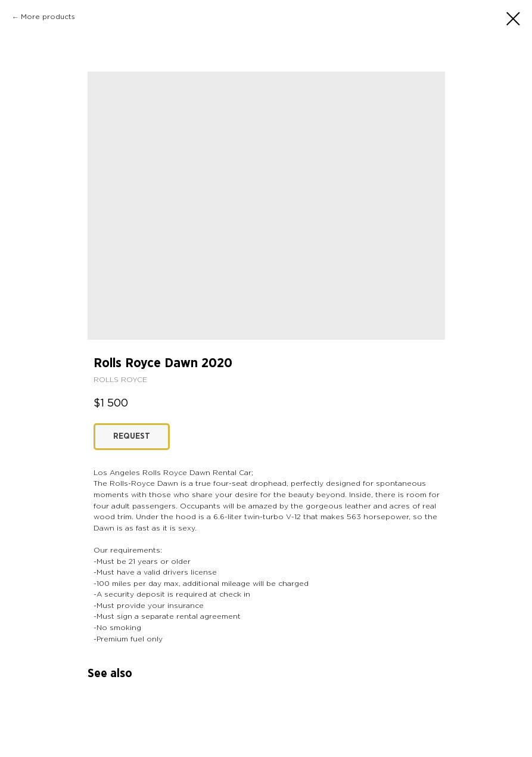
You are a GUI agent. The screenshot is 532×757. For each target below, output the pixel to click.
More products (48, 17)
